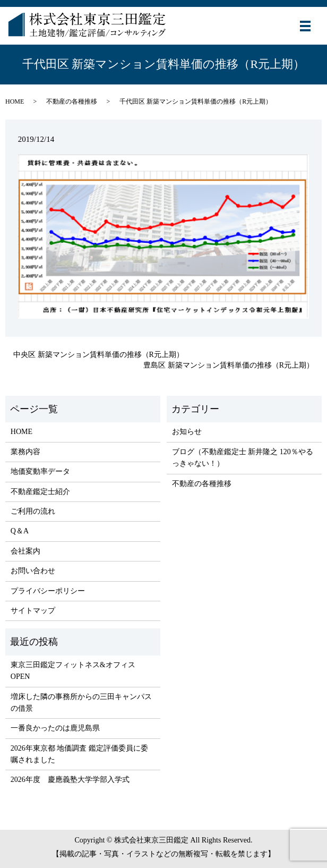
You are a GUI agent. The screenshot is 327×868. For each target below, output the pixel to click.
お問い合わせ (33, 571)
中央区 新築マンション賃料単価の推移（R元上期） (98, 355)
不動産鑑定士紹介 (40, 492)
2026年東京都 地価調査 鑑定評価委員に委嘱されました (79, 754)
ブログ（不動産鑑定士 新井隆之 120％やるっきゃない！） (243, 458)
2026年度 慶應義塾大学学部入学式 (70, 780)
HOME (15, 101)
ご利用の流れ (33, 511)
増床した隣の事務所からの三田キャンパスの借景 (81, 703)
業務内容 (25, 452)
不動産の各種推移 (72, 101)
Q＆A (20, 531)
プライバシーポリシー (48, 591)
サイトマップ (33, 611)
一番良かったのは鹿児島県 (55, 728)
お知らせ (187, 432)
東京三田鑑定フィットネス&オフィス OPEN (73, 671)
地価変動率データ (40, 471)
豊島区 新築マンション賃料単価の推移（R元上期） (229, 365)
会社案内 (25, 551)
